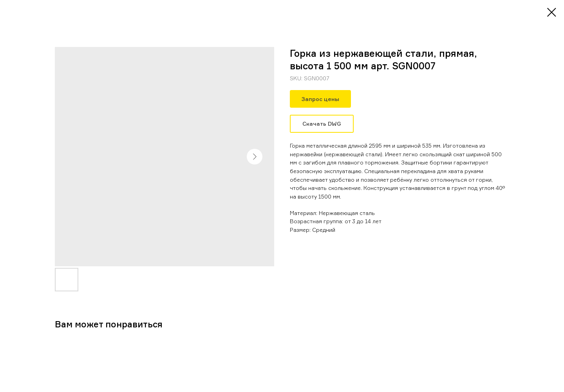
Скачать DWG (322, 124)
